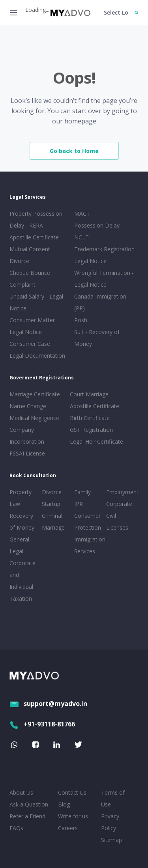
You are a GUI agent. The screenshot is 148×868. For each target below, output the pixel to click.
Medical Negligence (34, 418)
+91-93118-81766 (42, 724)
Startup (51, 504)
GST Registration (91, 430)
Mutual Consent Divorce (30, 255)
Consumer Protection (88, 522)
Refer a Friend (27, 816)
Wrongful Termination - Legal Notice (104, 279)
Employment (121, 492)
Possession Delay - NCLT (99, 231)
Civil (111, 516)
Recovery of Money (22, 522)
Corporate (119, 504)
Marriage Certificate (35, 394)
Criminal (52, 516)
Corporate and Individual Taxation (22, 581)
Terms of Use (113, 798)
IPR (79, 504)
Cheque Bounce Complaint (30, 279)
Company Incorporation (27, 436)
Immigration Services (89, 545)
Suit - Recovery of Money (97, 338)
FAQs (16, 828)
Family (82, 492)
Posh (81, 320)
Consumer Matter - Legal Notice (34, 326)
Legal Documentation (37, 356)
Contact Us (72, 792)
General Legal (19, 545)
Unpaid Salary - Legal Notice (36, 302)
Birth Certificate (90, 418)
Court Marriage (89, 394)
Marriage (53, 527)
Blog (64, 804)
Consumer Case (30, 344)
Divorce (52, 492)
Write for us (73, 816)
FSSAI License (27, 453)
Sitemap (111, 840)
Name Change (28, 406)
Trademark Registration (104, 249)
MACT (82, 214)
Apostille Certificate (34, 237)
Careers (68, 828)
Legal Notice (90, 261)
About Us (21, 792)
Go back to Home (74, 151)
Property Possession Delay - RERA (36, 219)
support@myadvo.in (48, 704)
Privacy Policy (110, 822)
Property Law (21, 498)
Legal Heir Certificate (96, 441)
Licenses (117, 527)
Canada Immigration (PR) (100, 302)
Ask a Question (29, 804)
